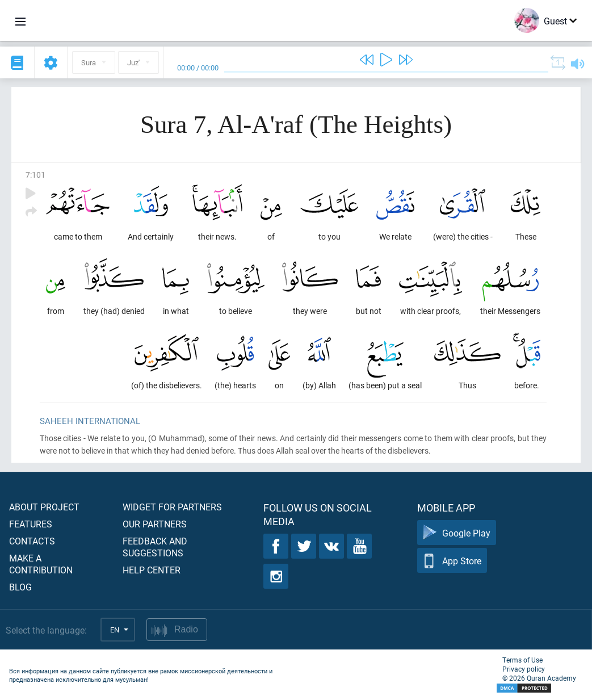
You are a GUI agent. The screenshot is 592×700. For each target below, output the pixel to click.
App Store (452, 561)
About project (44, 507)
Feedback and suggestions (155, 547)
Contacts (32, 541)
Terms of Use (522, 660)
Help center (152, 570)
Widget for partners (172, 507)
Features (31, 524)
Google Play (457, 533)
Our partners (155, 524)
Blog (20, 587)
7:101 (35, 175)
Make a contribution (41, 564)
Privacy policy (524, 669)
